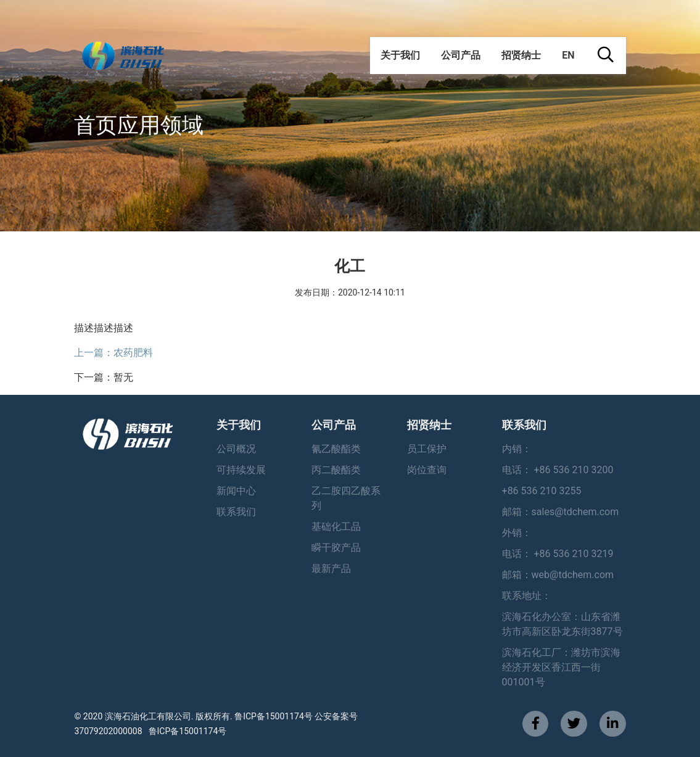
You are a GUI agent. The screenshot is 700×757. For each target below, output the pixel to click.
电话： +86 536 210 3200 (558, 470)
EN (568, 55)
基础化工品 (336, 527)
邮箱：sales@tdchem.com (561, 512)
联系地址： (527, 596)
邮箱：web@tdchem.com (558, 575)
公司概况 (236, 449)
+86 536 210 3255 (542, 491)
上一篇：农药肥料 (113, 353)
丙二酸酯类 (336, 470)
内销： (517, 449)
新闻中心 (236, 491)
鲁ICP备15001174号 (188, 731)
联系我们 (236, 512)
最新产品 (331, 569)
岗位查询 (427, 470)
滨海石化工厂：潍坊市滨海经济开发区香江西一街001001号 (561, 667)
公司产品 (461, 55)
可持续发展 (241, 470)
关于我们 (400, 55)
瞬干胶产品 (336, 548)
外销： (517, 533)
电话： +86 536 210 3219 (558, 554)
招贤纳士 (521, 55)
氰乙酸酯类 (336, 449)
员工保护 (427, 449)
